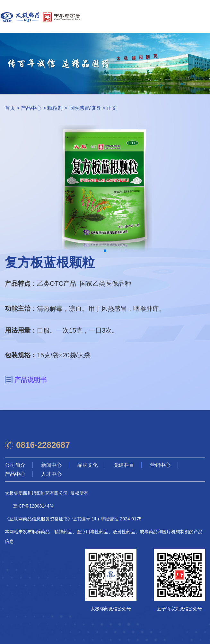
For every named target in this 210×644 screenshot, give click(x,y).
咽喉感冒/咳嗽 (85, 108)
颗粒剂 (55, 108)
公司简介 (15, 465)
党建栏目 (124, 465)
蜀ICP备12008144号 (33, 506)
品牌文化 (88, 465)
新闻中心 (51, 465)
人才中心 (51, 474)
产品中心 (31, 108)
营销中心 (160, 465)
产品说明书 (31, 380)
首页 (10, 108)
